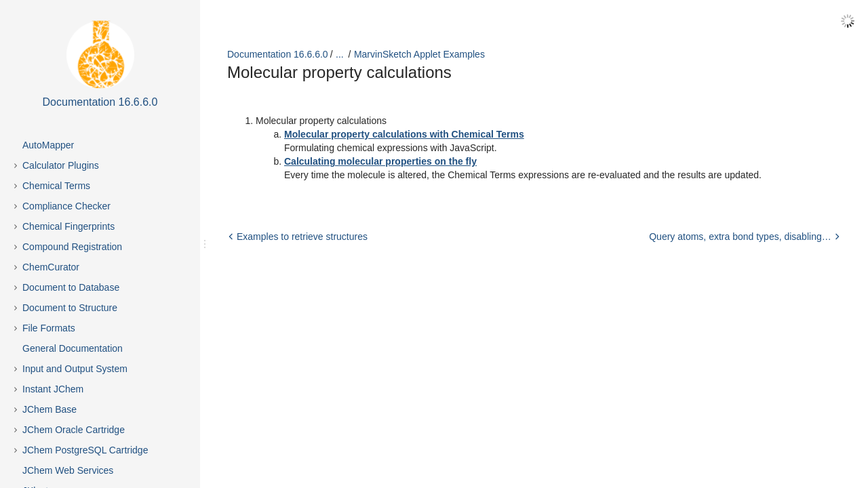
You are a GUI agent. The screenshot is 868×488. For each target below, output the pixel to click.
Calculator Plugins (61, 165)
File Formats (49, 328)
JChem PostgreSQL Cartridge (85, 450)
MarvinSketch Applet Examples (419, 54)
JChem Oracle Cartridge (74, 430)
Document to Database (71, 287)
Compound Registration (72, 247)
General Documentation (73, 348)
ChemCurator (51, 267)
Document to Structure (70, 308)
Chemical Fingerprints (68, 226)
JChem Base (50, 409)
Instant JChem (53, 389)
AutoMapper (48, 145)
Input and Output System (75, 369)
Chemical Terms (56, 186)
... (340, 54)
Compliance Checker (66, 206)
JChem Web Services (68, 470)
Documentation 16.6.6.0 (278, 54)
